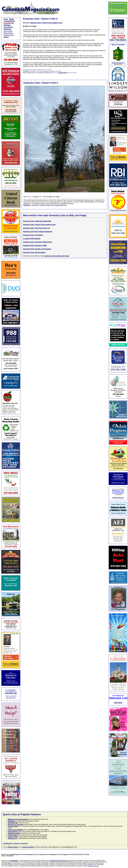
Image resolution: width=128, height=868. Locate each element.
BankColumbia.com (118, 63)
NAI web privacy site (93, 866)
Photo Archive (8, 33)
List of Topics (8, 31)
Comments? (35, 205)
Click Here (118, 703)
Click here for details (11, 112)
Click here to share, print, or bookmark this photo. (53, 205)
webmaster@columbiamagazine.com (60, 860)
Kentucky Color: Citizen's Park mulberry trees (46, 23)
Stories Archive (9, 35)
